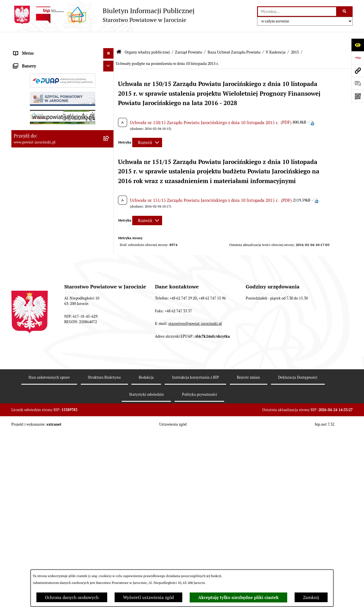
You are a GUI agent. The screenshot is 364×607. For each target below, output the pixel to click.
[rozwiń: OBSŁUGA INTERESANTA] (110, 426)
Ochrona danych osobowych (72, 597)
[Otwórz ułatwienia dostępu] (358, 45)
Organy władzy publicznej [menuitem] (39, 50)
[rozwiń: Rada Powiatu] (110, 64)
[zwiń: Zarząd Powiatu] (110, 78)
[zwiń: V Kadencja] (110, 165)
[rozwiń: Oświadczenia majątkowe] (110, 416)
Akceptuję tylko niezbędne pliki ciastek (238, 598)
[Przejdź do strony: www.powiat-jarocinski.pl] (358, 70)
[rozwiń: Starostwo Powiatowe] (110, 292)
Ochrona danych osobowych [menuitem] (41, 334)
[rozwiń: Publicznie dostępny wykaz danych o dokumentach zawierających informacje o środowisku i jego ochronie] (110, 459)
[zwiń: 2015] (110, 193)
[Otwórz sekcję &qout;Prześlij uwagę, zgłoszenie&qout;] (358, 83)
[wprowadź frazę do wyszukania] (297, 12)
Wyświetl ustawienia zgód (148, 597)
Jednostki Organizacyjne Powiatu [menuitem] (46, 302)
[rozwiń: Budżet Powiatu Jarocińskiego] (110, 324)
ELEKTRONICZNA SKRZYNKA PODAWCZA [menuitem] (55, 437)
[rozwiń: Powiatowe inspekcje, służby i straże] (110, 313)
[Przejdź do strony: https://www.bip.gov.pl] (358, 58)
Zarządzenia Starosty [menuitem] (34, 281)
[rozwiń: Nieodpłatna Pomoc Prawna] (110, 499)
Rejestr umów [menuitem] (27, 405)
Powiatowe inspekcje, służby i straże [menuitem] (49, 313)
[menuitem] (63, 64)
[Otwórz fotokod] (358, 96)
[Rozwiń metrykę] (147, 128)
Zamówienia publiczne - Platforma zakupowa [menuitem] (57, 377)
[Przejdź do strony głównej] (103, 15)
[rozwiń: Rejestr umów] (110, 405)
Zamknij (311, 597)
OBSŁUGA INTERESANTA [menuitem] (38, 426)
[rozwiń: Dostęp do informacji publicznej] (110, 345)
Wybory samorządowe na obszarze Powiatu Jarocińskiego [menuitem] (55, 485)
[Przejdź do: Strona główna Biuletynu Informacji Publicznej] (119, 38)
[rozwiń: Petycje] (110, 510)
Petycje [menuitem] (21, 509)
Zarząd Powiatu (189, 38)
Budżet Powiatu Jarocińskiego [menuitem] (43, 324)
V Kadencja (276, 38)
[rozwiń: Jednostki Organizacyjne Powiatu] (110, 303)
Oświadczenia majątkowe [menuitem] (38, 416)
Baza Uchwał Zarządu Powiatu (234, 38)
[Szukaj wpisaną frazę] (345, 12)
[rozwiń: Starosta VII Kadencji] (110, 267)
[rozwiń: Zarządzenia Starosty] (110, 281)
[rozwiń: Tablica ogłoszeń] (110, 367)
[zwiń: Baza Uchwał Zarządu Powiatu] (110, 136)
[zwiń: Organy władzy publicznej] (110, 50)
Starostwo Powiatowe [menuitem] (34, 292)
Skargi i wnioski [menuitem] (29, 356)
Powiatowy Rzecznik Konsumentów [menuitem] (48, 447)
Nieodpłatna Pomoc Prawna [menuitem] (40, 499)
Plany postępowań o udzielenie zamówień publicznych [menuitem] (54, 391)
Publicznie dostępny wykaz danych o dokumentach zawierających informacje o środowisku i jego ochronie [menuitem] (54, 465)
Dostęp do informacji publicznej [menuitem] (44, 345)
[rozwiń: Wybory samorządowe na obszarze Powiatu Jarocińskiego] (110, 482)
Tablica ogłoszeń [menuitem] (30, 366)
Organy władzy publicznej (147, 38)
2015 (295, 38)
